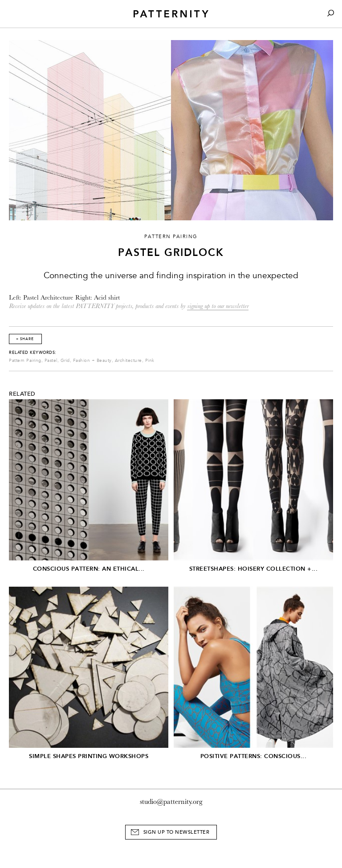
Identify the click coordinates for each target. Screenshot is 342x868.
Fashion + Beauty (92, 361)
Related (22, 394)
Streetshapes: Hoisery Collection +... (254, 569)
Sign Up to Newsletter (177, 832)
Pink (150, 361)
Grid (65, 361)
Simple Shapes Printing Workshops (89, 756)
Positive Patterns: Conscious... (254, 756)
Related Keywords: (33, 353)
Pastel (51, 361)
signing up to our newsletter (218, 306)
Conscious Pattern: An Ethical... (89, 569)
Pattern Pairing (25, 361)
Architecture (128, 361)
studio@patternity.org (171, 802)
